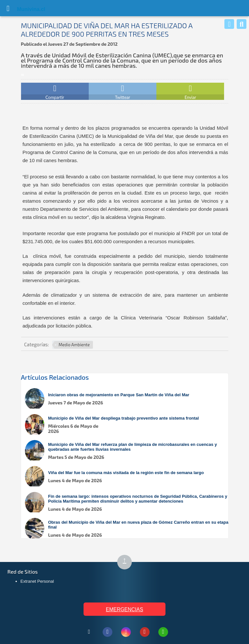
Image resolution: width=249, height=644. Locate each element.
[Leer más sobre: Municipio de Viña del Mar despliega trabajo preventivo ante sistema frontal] (128, 425)
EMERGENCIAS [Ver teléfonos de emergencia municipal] (124, 609)
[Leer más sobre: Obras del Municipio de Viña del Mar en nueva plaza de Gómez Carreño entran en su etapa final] (128, 529)
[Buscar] (242, 24)
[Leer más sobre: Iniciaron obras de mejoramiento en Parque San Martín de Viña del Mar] (128, 399)
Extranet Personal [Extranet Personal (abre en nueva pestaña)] (37, 581)
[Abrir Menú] (8, 8)
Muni (23, 9)
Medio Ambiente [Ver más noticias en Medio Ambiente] (74, 345)
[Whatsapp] (229, 24)
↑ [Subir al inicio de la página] (127, 562)
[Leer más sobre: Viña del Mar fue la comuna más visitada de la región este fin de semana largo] (128, 477)
